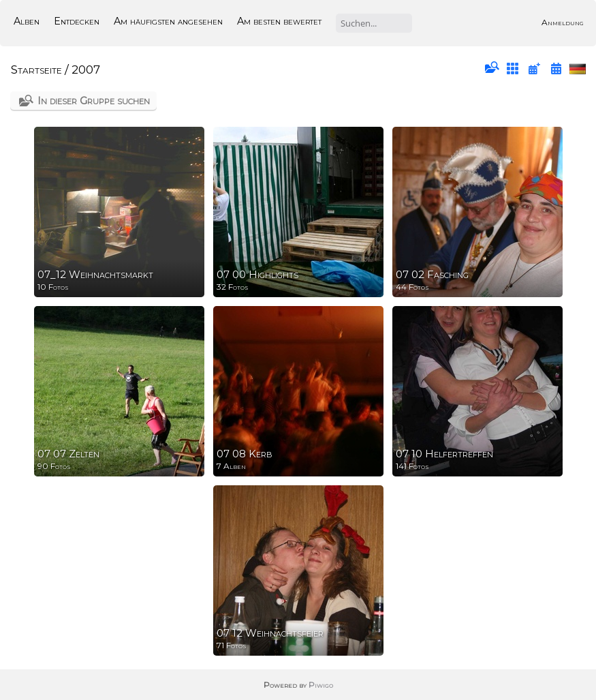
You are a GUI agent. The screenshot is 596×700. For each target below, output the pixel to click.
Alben (27, 21)
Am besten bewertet (279, 21)
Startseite (36, 70)
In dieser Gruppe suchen (94, 101)
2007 (86, 70)
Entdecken (77, 21)
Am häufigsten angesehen (168, 21)
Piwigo (321, 685)
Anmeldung (563, 22)
